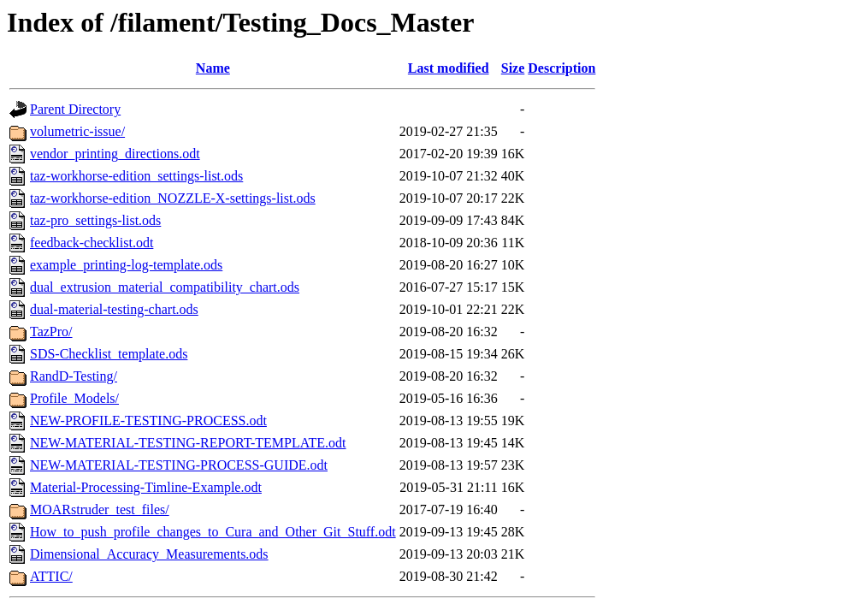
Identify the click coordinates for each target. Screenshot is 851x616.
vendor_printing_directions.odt (115, 154)
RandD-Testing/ (74, 376)
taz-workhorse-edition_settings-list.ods (136, 176)
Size (513, 68)
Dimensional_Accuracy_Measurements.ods (149, 554)
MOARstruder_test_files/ (100, 509)
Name (213, 68)
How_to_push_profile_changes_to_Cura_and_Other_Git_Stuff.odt (213, 532)
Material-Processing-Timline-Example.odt (146, 487)
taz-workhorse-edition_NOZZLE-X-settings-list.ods (173, 198)
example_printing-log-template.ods (126, 265)
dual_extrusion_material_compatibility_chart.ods (165, 287)
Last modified (449, 68)
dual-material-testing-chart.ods (114, 309)
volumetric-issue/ (77, 131)
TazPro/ (51, 332)
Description (561, 68)
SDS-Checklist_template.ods (109, 354)
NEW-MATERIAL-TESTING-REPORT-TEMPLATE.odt (188, 443)
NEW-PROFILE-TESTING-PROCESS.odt (148, 421)
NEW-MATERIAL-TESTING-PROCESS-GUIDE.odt (179, 465)
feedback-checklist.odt (92, 243)
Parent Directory (75, 109)
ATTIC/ (51, 576)
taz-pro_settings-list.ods (95, 220)
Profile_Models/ (74, 398)
